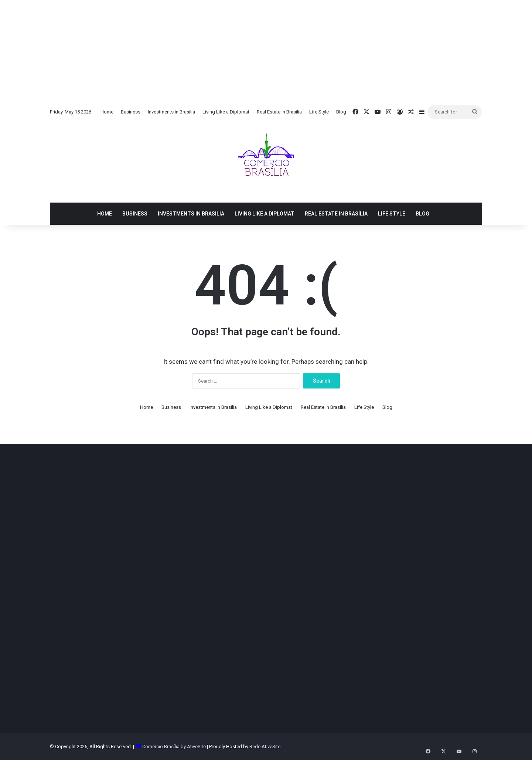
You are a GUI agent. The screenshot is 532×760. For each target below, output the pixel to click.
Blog (341, 112)
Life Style (319, 112)
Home (107, 112)
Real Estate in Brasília (279, 112)
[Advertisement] (266, 52)
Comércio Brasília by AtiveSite (175, 747)
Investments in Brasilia (171, 112)
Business (131, 112)
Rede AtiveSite (265, 747)
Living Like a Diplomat (226, 112)
